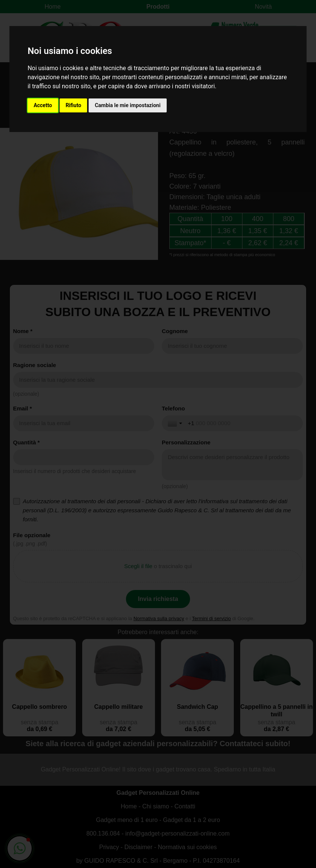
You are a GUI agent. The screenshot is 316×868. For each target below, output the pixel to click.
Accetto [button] (43, 105)
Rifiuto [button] (74, 105)
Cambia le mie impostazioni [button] (127, 105)
